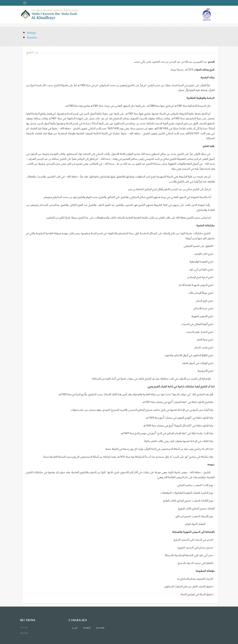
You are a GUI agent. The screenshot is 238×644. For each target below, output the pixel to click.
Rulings (32, 33)
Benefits (32, 38)
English (87, 628)
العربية (75, 628)
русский (100, 628)
